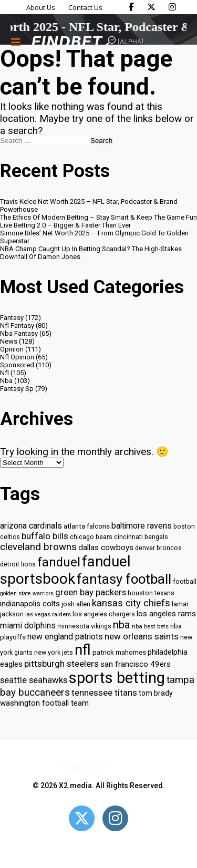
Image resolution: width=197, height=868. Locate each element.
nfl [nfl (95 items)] (83, 650)
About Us (41, 7)
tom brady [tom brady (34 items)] (156, 693)
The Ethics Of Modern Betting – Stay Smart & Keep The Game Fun (98, 217)
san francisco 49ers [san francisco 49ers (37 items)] (136, 664)
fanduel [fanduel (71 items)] (59, 562)
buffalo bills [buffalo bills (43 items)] (45, 536)
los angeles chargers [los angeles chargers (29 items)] (104, 614)
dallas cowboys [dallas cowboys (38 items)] (106, 547)
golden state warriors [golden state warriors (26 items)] (27, 593)
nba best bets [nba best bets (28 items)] (150, 626)
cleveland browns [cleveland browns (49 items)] (38, 547)
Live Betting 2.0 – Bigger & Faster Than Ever (65, 225)
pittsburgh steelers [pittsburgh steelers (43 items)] (61, 664)
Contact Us (85, 7)
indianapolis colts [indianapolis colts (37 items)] (30, 604)
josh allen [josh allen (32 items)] (76, 604)
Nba (6, 381)
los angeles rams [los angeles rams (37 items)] (166, 614)
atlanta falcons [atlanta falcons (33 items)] (87, 526)
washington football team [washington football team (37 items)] (44, 703)
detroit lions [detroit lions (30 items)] (18, 564)
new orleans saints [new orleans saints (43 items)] (142, 636)
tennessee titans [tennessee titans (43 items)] (104, 693)
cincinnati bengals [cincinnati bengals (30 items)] (141, 537)
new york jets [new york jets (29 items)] (54, 653)
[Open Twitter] (82, 818)
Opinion (12, 349)
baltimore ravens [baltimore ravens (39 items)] (142, 526)
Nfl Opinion (17, 357)
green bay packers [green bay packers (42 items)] (91, 592)
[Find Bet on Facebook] (131, 7)
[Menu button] (16, 42)
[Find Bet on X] (151, 7)
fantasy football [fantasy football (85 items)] (124, 579)
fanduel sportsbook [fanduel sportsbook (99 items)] (65, 570)
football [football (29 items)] (185, 582)
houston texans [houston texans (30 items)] (151, 593)
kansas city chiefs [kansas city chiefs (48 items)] (131, 603)
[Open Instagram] (115, 818)
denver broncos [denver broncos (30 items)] (158, 548)
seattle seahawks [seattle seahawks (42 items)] (34, 680)
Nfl (4, 373)
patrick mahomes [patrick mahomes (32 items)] (119, 652)
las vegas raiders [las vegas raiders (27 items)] (48, 614)
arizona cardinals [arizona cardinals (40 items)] (31, 526)
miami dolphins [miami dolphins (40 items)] (28, 626)
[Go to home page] (87, 42)
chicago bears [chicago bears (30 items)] (91, 537)
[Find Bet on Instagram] (172, 7)
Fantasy (12, 318)
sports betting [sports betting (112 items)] (117, 678)
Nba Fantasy (19, 333)
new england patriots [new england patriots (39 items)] (65, 637)
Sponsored (17, 365)
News (9, 341)
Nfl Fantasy (17, 325)
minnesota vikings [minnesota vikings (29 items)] (84, 626)
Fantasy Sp (17, 389)
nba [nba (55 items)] (122, 625)
